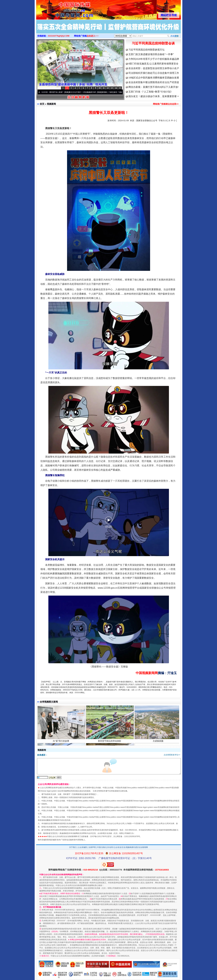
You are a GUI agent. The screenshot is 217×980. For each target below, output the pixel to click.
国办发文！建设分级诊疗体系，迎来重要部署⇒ (154, 96)
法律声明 (92, 847)
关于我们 (73, 847)
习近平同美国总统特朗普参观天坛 (146, 50)
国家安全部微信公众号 (147, 121)
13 (112, 88)
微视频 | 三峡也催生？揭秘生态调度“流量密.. (120, 92)
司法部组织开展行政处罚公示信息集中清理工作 (154, 73)
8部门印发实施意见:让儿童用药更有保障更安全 (153, 64)
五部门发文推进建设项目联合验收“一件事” (151, 54)
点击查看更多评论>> (172, 755)
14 (116, 88)
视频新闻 (51, 104)
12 (108, 88)
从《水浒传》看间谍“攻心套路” (52, 92)
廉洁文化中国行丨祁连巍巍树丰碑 (83, 92)
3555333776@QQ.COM (59, 36)
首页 (42, 104)
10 (100, 88)
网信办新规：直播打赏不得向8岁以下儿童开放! (153, 87)
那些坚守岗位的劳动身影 (110, 742)
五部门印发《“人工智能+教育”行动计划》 (151, 92)
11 (104, 88)
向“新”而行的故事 (61, 742)
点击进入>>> (93, 36)
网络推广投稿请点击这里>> (166, 104)
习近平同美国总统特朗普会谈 (153, 43)
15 (120, 88)
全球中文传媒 (61, 9)
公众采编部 (82, 847)
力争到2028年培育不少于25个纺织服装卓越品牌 (154, 59)
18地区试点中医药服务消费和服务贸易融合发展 (154, 78)
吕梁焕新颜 (158, 742)
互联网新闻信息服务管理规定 (84, 794)
